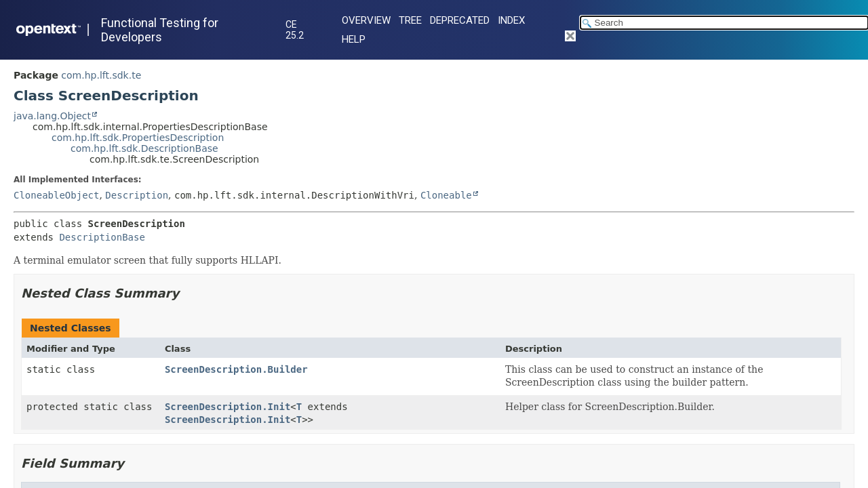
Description (137, 195)
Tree (410, 20)
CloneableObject (56, 195)
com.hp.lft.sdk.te (101, 75)
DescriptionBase (102, 237)
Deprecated (460, 20)
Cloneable (446, 195)
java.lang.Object (52, 116)
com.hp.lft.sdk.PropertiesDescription (138, 138)
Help (354, 39)
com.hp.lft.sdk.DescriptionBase (144, 148)
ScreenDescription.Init (228, 407)
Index (511, 20)
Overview (366, 20)
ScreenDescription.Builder (236, 369)
